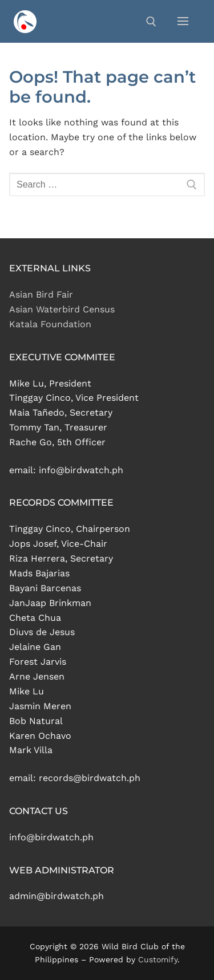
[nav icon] (183, 22)
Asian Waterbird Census (62, 309)
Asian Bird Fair (41, 294)
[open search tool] (151, 22)
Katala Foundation (50, 324)
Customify (158, 959)
